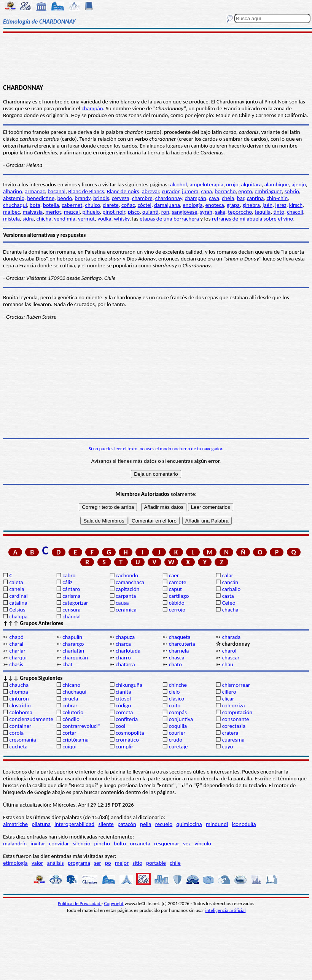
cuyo (228, 747)
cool (120, 726)
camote (178, 582)
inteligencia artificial (226, 910)
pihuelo (91, 212)
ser (98, 863)
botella (51, 205)
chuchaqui (15, 205)
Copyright (114, 903)
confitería (127, 719)
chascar (231, 658)
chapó (16, 637)
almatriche (15, 824)
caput (175, 589)
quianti (150, 212)
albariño (13, 191)
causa (122, 603)
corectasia (234, 726)
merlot (53, 212)
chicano (71, 685)
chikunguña (129, 685)
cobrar (70, 705)
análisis (55, 863)
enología (193, 205)
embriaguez (268, 191)
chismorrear (236, 685)
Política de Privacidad (80, 903)
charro (123, 658)
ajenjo (298, 184)
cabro (69, 575)
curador (170, 191)
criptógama (76, 740)
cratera (230, 733)
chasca (177, 658)
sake (220, 212)
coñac (128, 205)
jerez (281, 205)
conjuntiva (181, 719)
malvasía (33, 212)
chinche (178, 685)
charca (123, 644)
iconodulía (244, 824)
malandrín (15, 843)
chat (67, 664)
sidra (28, 219)
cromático (127, 740)
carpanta (126, 596)
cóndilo (71, 719)
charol (229, 651)
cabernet (72, 205)
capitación (127, 589)
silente (106, 824)
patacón (127, 824)
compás (178, 712)
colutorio (73, 712)
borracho (225, 191)
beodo (64, 198)
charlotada (128, 651)
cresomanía (22, 740)
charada (232, 637)
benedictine (41, 198)
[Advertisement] (156, 58)
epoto (245, 191)
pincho (102, 843)
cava (214, 198)
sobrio (292, 191)
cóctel (145, 205)
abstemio (14, 198)
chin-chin (277, 198)
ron (165, 212)
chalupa (18, 616)
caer (174, 575)
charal (16, 644)
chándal (72, 616)
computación (237, 712)
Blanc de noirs (123, 191)
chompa (18, 692)
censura (72, 610)
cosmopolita (130, 733)
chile (175, 863)
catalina (18, 603)
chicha (44, 219)
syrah (206, 212)
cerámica (126, 610)
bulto (120, 843)
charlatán (73, 651)
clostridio (20, 705)
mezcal (72, 212)
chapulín (72, 637)
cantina (255, 198)
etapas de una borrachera (169, 219)
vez (187, 843)
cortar (69, 733)
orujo (232, 184)
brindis (101, 198)
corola (16, 733)
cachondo (127, 575)
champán (92, 108)
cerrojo (177, 610)
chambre (142, 198)
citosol (123, 699)
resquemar (167, 843)
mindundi (217, 824)
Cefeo (229, 603)
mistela (11, 219)
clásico (177, 699)
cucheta (18, 747)
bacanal (57, 191)
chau (228, 664)
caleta (16, 582)
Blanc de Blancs (86, 191)
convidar (59, 843)
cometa (124, 712)
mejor (122, 863)
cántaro (71, 589)
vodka (104, 219)
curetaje (178, 747)
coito (175, 705)
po (108, 863)
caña (207, 191)
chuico (93, 205)
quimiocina (189, 824)
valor (37, 863)
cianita (123, 692)
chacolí (295, 212)
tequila (263, 212)
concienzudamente (31, 719)
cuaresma (233, 740)
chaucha (19, 685)
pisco (134, 212)
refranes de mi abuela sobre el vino (252, 219)
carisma (71, 596)
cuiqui (69, 747)
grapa (233, 205)
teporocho (240, 212)
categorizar (75, 603)
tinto (279, 212)
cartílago (179, 596)
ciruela (70, 699)
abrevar (150, 191)
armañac (35, 191)
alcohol (178, 184)
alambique (277, 184)
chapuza (125, 637)
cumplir (124, 747)
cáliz (67, 582)
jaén (267, 205)
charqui (18, 658)
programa (79, 863)
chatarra (125, 664)
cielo (174, 692)
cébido (177, 603)
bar (241, 198)
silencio (82, 843)
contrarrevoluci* (81, 726)
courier (177, 733)
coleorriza (234, 705)
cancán (230, 582)
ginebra (251, 205)
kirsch (296, 205)
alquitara (252, 184)
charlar (17, 651)
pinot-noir (114, 212)
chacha (230, 610)
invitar (38, 843)
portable (156, 863)
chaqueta (180, 637)
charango (73, 644)
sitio (137, 863)
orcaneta (140, 843)
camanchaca (130, 582)
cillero (229, 692)
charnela (179, 651)
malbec (11, 212)
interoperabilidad (74, 824)
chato (175, 664)
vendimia (65, 219)
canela (17, 589)
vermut (86, 219)
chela (228, 198)
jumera (190, 191)
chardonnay (169, 198)
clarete (111, 205)
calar (228, 575)
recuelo (164, 824)
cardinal (18, 596)
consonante (236, 719)
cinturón (19, 699)
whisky (122, 219)
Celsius (17, 610)
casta (228, 596)
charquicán (75, 658)
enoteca (215, 205)
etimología (15, 863)
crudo (176, 740)
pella (146, 824)
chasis (16, 664)
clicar (228, 699)
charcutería (182, 644)
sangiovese (185, 212)
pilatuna (41, 824)
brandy (82, 198)
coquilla (178, 726)
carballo (232, 589)
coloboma (21, 712)
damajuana (167, 205)
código (123, 705)
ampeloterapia (206, 184)
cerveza (121, 198)
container (20, 726)
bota (35, 205)
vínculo (203, 843)
